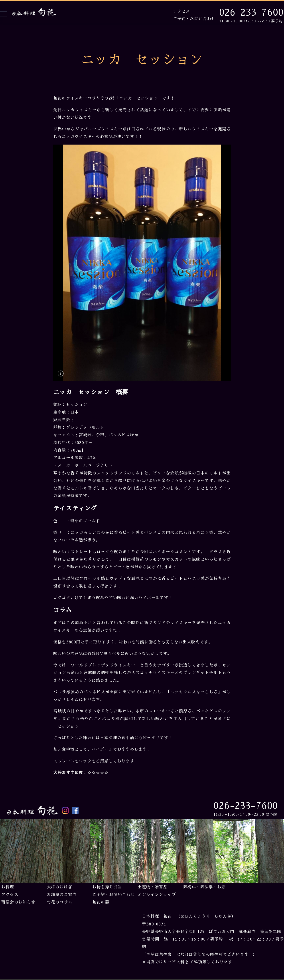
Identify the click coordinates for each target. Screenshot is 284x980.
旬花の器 (101, 902)
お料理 (8, 887)
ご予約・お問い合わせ (194, 19)
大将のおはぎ (60, 887)
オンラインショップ (157, 895)
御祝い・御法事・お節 (204, 887)
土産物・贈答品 (152, 887)
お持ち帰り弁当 (107, 887)
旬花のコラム (60, 902)
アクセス (182, 11)
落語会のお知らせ (18, 902)
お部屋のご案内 (62, 895)
